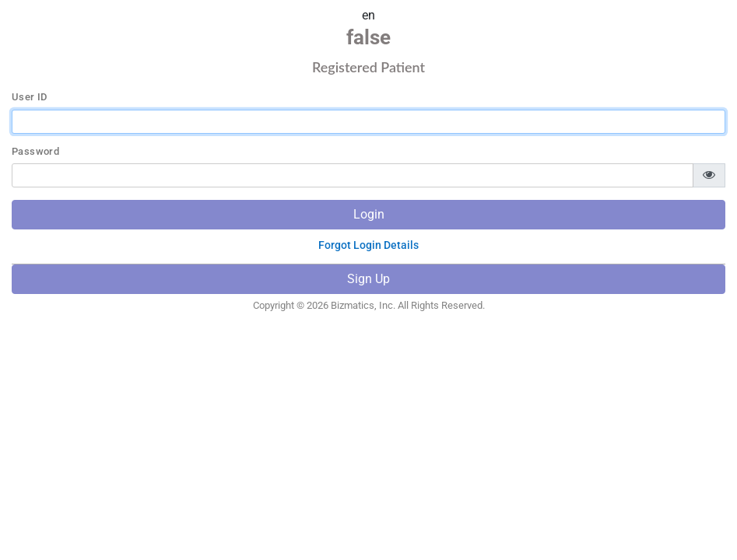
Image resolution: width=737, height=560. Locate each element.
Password (35, 152)
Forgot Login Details (368, 245)
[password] (353, 175)
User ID (30, 97)
